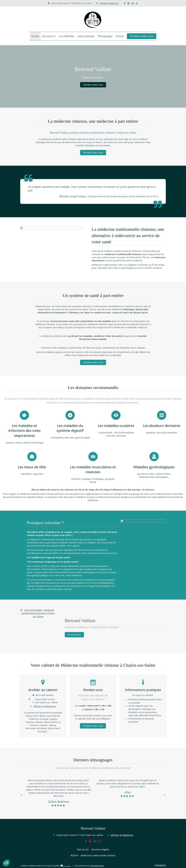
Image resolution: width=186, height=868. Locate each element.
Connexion (160, 865)
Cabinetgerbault (97, 866)
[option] (128, 788)
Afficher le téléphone (109, 3)
